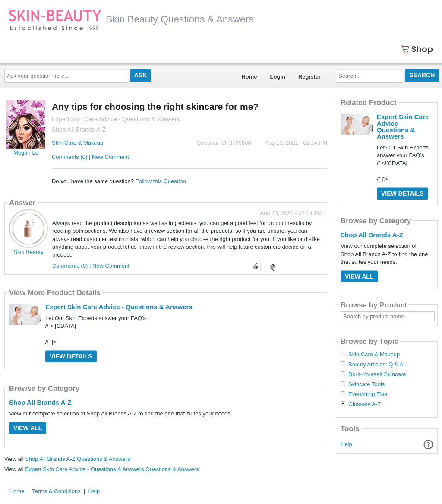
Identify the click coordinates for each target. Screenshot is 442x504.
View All (28, 428)
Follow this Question (161, 181)
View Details (71, 356)
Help (346, 444)
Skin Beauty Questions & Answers (131, 19)
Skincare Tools (366, 384)
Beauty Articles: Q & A (376, 365)
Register (309, 77)
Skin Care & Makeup (77, 143)
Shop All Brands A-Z (40, 402)
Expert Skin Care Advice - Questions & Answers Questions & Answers (112, 469)
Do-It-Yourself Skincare (377, 374)
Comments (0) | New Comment (90, 157)
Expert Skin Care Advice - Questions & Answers (119, 307)
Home (249, 77)
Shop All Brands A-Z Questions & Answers (78, 459)
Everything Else (368, 394)
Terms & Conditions (56, 491)
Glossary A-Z (365, 404)
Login (278, 77)
